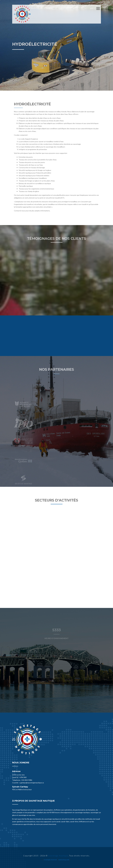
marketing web (64, 860)
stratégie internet (50, 860)
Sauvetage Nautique (58, 856)
